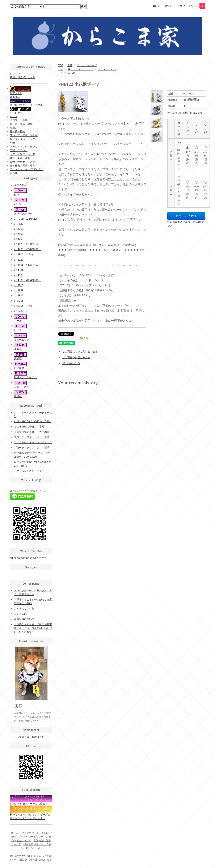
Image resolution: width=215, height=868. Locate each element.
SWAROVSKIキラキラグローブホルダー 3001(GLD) (32, 455)
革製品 (18, 349)
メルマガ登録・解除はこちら (30, 737)
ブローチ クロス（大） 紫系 (32, 448)
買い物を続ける (71, 363)
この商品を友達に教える (76, 357)
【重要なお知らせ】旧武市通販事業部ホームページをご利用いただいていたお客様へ (33, 628)
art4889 (20, 295)
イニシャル (16, 112)
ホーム (15, 833)
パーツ (18, 204)
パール (18, 321)
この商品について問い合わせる (80, 351)
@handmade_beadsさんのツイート (31, 558)
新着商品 (15, 97)
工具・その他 (22, 387)
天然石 (18, 358)
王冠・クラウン (19, 150)
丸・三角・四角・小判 (22, 165)
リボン (14, 128)
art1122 (19, 224)
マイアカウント (166, 6)
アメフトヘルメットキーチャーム (33, 442)
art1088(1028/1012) (26, 219)
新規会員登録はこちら (22, 77)
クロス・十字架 (19, 120)
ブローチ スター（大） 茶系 (32, 437)
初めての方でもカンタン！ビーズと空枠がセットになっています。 (31, 813)
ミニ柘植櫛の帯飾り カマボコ (32, 432)
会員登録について (24, 619)
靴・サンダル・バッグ (81, 69)
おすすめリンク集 (24, 609)
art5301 (19, 301)
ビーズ (18, 330)
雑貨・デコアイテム (25, 377)
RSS (28, 848)
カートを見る (194, 6)
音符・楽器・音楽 (20, 158)
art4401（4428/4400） (28, 265)
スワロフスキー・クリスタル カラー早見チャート (33, 592)
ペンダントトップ (87, 65)
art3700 (19, 239)
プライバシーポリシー (31, 837)
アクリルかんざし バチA (29, 471)
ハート (14, 116)
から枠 (72, 73)
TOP (61, 65)
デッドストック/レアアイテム (27, 169)
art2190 (19, 234)
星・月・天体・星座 (21, 124)
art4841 (19, 290)
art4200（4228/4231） (28, 249)
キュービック (22, 339)
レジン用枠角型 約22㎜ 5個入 (33, 421)
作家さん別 (16, 93)
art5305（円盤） (24, 306)
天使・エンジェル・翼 (22, 154)
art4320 (19, 260)
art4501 (19, 270)
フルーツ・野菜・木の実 (24, 135)
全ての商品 (20, 185)
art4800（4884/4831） (28, 280)
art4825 (19, 285)
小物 (12, 143)
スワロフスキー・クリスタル (26, 105)
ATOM (36, 848)
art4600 (19, 275)
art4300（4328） (24, 254)
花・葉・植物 (17, 131)
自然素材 (19, 368)
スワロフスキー (23, 213)
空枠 (70, 65)
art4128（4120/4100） (28, 244)
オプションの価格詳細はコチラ (185, 113)
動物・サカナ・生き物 (22, 162)
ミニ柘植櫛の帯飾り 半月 (29, 427)
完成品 (18, 396)
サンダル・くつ (107, 69)
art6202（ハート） (25, 311)
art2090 (19, 229)
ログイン (15, 74)
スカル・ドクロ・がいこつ (25, 147)
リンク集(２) (21, 614)
